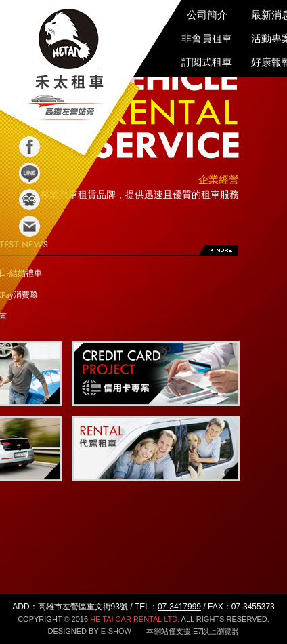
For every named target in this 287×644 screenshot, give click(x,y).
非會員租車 (207, 38)
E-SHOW (116, 631)
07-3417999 (179, 607)
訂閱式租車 (207, 62)
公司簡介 (207, 15)
